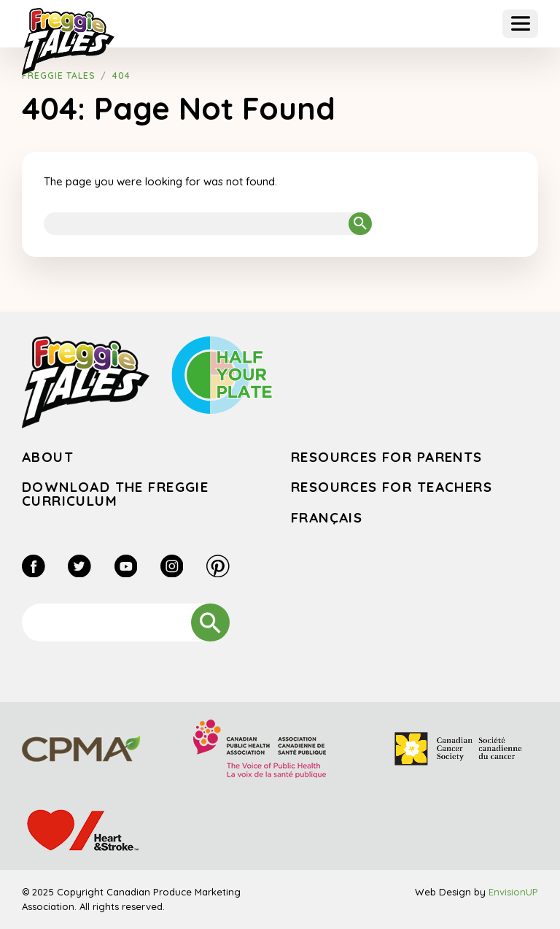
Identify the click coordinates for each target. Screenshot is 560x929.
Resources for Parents (387, 457)
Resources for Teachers (392, 487)
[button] (520, 24)
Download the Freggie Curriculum (115, 494)
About (48, 457)
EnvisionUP (513, 892)
